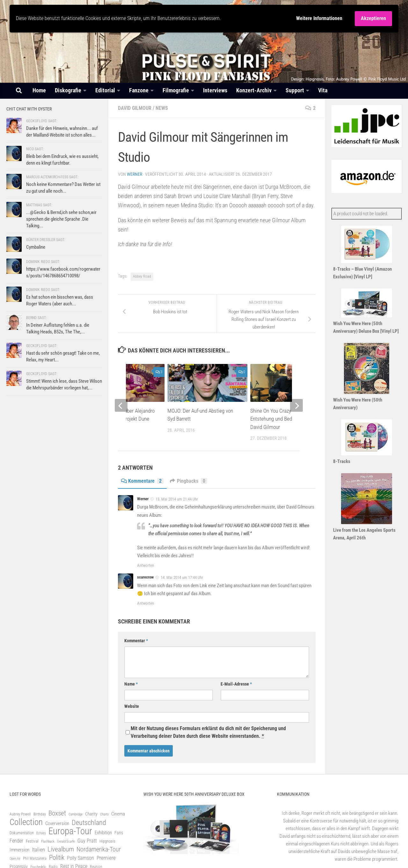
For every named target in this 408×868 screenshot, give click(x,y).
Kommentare (142, 481)
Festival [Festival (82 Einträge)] (32, 841)
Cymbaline (36, 247)
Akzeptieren (373, 18)
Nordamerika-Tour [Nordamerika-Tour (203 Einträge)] (99, 849)
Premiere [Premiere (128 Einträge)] (106, 858)
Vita (323, 90)
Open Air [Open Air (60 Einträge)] (15, 859)
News (162, 108)
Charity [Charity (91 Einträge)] (91, 814)
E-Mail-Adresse (236, 684)
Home (39, 90)
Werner (135, 174)
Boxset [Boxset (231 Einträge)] (57, 813)
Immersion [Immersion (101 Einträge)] (19, 850)
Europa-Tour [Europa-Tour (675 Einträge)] (70, 831)
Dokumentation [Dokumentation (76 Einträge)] (22, 833)
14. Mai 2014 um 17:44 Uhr (182, 577)
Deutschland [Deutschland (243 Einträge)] (89, 823)
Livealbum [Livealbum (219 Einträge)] (61, 849)
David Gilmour (135, 108)
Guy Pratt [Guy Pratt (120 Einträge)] (87, 841)
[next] (296, 405)
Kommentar (136, 641)
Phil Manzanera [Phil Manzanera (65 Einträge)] (35, 858)
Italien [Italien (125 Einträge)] (38, 850)
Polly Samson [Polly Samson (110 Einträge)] (80, 858)
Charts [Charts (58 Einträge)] (104, 814)
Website (132, 706)
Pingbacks (189, 481)
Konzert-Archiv (254, 90)
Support (295, 90)
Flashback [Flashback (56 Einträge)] (48, 841)
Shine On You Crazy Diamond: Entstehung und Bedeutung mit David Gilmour (282, 419)
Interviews (215, 90)
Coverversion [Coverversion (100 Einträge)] (57, 823)
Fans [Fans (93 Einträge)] (119, 833)
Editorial (105, 90)
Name (131, 684)
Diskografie (68, 90)
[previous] (121, 405)
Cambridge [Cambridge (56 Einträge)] (76, 814)
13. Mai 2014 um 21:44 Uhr (177, 499)
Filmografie (176, 90)
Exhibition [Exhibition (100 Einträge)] (103, 833)
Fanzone (139, 90)
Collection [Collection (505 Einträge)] (26, 822)
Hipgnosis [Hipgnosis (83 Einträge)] (107, 841)
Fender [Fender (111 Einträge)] (16, 841)
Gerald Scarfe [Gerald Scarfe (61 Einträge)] (66, 841)
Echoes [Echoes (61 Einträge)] (41, 833)
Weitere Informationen (319, 18)
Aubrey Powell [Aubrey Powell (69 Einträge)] (20, 814)
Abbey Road (142, 276)
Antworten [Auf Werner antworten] (146, 565)
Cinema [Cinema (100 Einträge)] (118, 814)
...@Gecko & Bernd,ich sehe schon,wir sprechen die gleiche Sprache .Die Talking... (61, 219)
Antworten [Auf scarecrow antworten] (146, 603)
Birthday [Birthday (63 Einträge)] (40, 814)
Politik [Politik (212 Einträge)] (57, 857)
